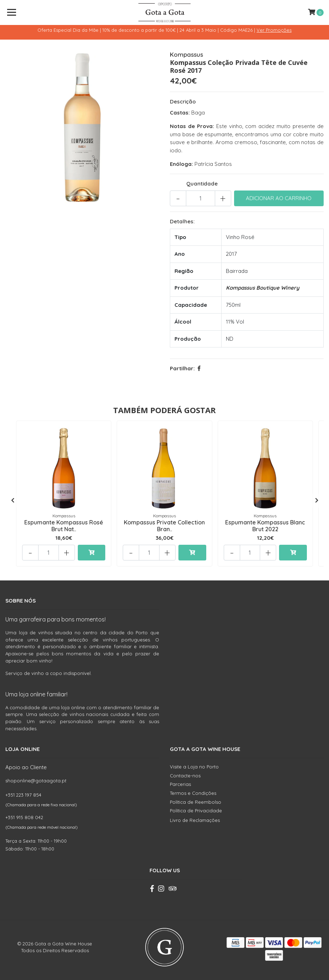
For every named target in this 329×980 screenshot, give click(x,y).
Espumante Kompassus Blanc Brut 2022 (265, 526)
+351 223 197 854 (23, 795)
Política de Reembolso (196, 802)
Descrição (183, 101)
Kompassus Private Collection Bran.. (164, 526)
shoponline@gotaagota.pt (36, 781)
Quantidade (202, 184)
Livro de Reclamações (195, 820)
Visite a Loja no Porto (194, 767)
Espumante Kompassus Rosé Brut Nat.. (64, 526)
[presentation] (12, 501)
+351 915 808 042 (24, 817)
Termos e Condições (193, 793)
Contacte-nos (185, 776)
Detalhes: (182, 221)
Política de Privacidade (196, 811)
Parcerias (180, 784)
